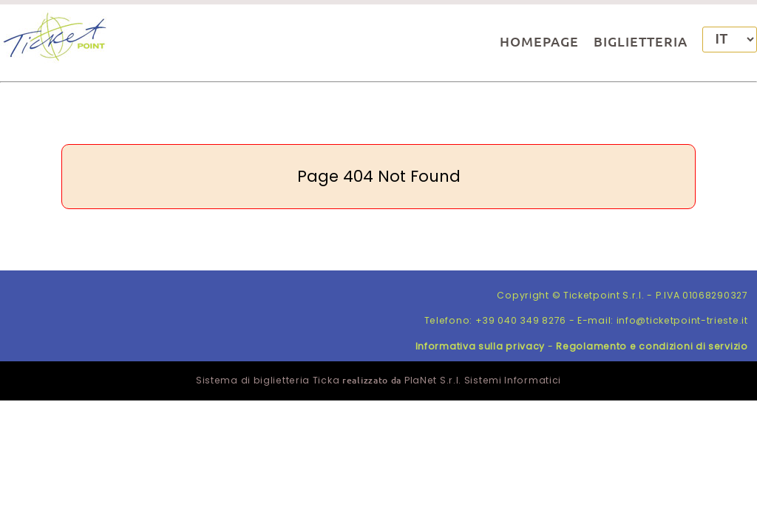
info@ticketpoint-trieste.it (682, 320)
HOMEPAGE (539, 41)
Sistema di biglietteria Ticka (268, 380)
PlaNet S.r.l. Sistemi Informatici (483, 380)
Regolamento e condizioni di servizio (652, 346)
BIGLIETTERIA (641, 41)
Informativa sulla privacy (481, 346)
